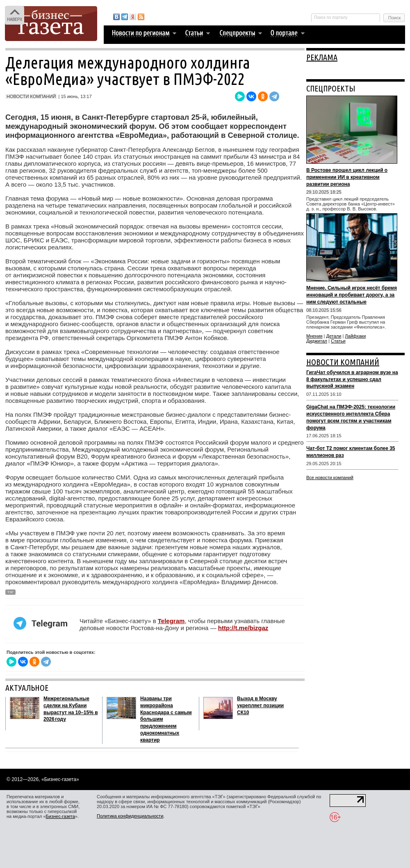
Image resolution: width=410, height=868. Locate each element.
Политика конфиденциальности (130, 816)
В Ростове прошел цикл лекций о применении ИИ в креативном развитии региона (347, 177)
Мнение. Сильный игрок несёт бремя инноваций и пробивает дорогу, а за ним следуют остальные (352, 295)
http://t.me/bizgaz (243, 628)
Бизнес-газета (60, 816)
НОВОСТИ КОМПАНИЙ (343, 362)
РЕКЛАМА (322, 57)
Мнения (314, 336)
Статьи (338, 341)
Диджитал (317, 341)
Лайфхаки (355, 336)
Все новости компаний (330, 477)
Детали (334, 336)
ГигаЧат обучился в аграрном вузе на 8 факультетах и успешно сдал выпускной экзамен (352, 379)
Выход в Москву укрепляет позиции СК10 (260, 706)
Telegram (171, 621)
